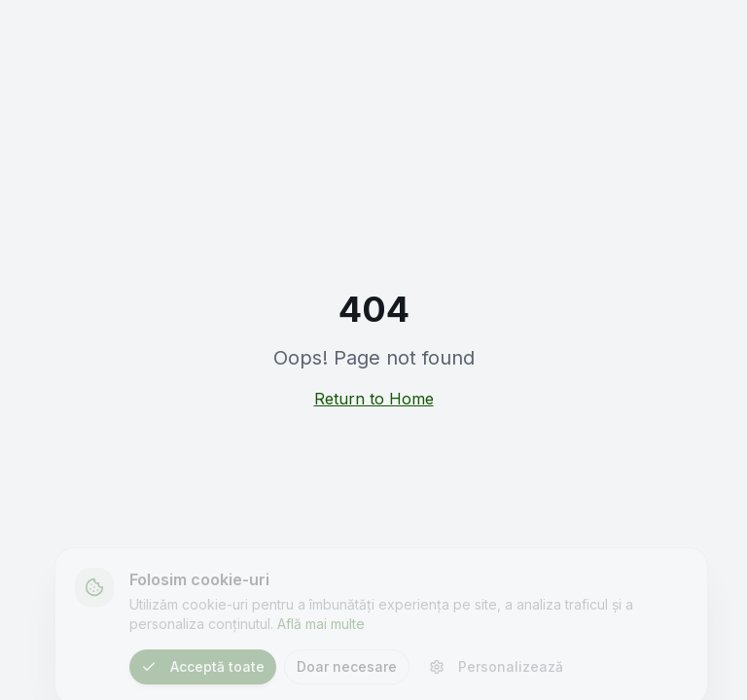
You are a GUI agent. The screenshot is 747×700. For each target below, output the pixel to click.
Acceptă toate (203, 670)
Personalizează (496, 670)
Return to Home (374, 399)
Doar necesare (347, 670)
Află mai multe (321, 628)
